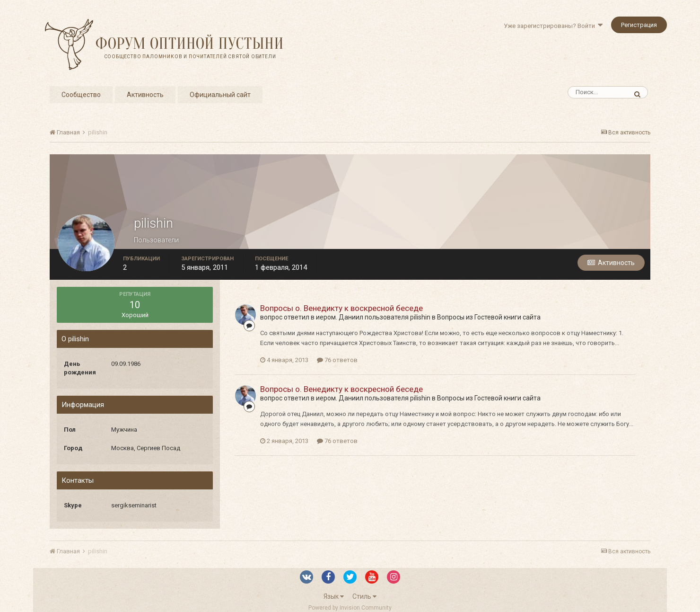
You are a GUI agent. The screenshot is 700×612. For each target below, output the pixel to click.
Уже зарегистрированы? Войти (553, 26)
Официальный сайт (220, 95)
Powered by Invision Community (350, 608)
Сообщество (81, 95)
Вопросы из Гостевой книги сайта (489, 317)
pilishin (420, 317)
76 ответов (337, 360)
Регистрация (639, 25)
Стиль (364, 596)
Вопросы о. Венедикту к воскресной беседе (341, 308)
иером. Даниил (340, 317)
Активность (145, 95)
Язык (334, 596)
